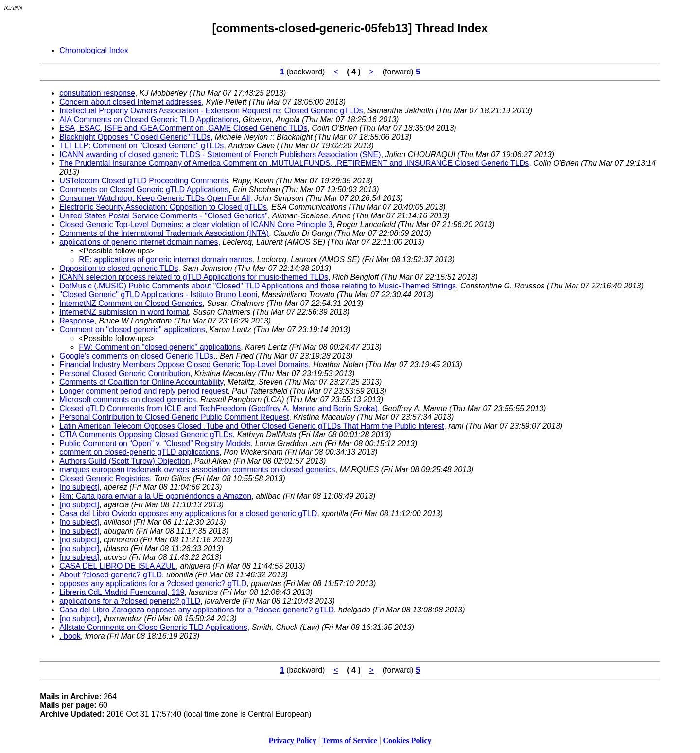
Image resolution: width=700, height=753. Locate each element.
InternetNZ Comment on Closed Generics (131, 303)
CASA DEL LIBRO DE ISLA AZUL (118, 566)
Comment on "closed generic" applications (132, 330)
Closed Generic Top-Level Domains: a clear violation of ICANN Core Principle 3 (196, 224)
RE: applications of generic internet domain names (166, 260)
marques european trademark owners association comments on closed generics (197, 470)
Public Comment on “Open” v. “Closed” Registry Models (155, 443)
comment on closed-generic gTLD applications (139, 452)
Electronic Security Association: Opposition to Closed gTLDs (163, 207)
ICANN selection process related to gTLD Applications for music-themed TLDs (194, 277)
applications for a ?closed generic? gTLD (130, 601)
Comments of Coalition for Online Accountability (141, 382)
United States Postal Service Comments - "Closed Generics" (163, 216)
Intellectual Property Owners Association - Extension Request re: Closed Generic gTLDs (211, 111)
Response (77, 321)
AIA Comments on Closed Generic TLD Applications (149, 119)
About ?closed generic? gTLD (111, 575)
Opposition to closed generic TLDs (119, 268)
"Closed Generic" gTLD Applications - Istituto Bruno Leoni (158, 295)
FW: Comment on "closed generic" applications (160, 347)
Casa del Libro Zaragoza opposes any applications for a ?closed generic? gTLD (197, 610)
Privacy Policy (293, 741)
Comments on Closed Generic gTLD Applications (144, 189)
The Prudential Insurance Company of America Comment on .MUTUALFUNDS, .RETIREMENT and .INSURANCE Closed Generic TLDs (294, 163)
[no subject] (79, 487)
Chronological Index (94, 50)
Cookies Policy (407, 741)
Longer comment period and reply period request (143, 391)
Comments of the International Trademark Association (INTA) (164, 233)
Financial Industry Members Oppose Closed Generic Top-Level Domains (184, 365)
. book (70, 636)
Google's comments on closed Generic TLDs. (137, 356)
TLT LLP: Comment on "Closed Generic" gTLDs (141, 146)
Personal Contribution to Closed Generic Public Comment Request (174, 417)
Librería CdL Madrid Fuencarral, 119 (122, 592)
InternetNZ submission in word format (124, 312)
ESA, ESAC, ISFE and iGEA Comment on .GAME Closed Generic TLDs (183, 128)
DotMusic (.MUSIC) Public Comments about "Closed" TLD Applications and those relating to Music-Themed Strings (258, 286)
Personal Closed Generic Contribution (125, 373)
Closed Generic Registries (105, 478)
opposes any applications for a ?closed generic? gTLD (153, 583)
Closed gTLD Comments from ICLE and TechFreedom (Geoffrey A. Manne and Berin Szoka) (219, 408)
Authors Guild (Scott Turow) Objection (125, 461)
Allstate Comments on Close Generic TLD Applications (153, 627)
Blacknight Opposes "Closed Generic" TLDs (135, 137)
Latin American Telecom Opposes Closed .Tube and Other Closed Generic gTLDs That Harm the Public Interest (252, 426)
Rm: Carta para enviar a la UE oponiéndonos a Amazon (155, 496)
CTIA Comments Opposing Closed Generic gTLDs (146, 435)
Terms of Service (350, 741)
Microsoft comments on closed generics (128, 400)
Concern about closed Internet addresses (131, 102)
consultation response (97, 93)
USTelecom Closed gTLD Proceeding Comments (144, 181)
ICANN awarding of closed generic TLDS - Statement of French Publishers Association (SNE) (220, 154)
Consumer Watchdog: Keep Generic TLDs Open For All (155, 198)
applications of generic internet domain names (139, 242)
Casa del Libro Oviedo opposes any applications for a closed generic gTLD (188, 513)
